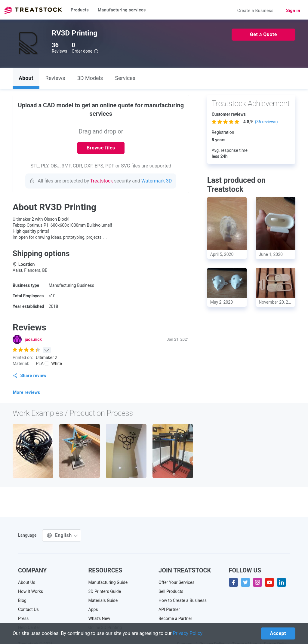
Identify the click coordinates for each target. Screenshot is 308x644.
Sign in (293, 11)
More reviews (27, 392)
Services (125, 78)
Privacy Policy (188, 633)
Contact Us (28, 609)
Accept (278, 633)
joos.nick (33, 339)
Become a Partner (175, 618)
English (62, 535)
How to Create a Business (183, 600)
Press (23, 618)
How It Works (31, 591)
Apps (93, 609)
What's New (99, 618)
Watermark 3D (157, 181)
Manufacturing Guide (108, 582)
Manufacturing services (122, 10)
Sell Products (171, 591)
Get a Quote (263, 34)
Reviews (59, 51)
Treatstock (33, 10)
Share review (30, 376)
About (26, 78)
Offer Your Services (177, 582)
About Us (27, 582)
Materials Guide (103, 600)
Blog (22, 600)
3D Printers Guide (105, 591)
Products (80, 10)
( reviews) (266, 122)
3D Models (90, 78)
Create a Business (256, 11)
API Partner (169, 609)
